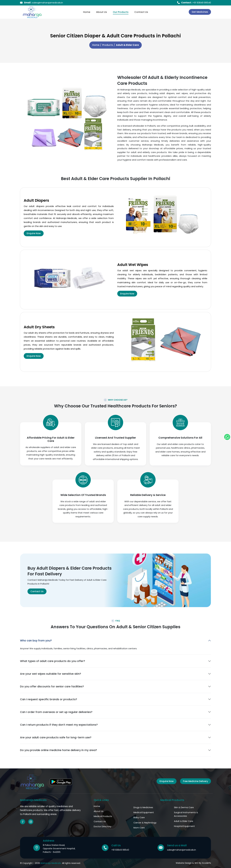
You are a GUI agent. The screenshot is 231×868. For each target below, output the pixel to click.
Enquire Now (34, 248)
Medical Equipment (144, 812)
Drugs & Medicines (143, 807)
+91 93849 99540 (196, 3)
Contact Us (141, 12)
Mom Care (139, 828)
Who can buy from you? (36, 655)
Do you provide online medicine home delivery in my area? (58, 765)
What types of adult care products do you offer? (53, 675)
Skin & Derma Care (184, 807)
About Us (102, 12)
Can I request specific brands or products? (49, 714)
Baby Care (139, 817)
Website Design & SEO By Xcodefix (193, 863)
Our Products (121, 12)
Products (108, 45)
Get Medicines (200, 12)
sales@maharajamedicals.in (44, 3)
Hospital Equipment (184, 826)
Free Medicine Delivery (195, 781)
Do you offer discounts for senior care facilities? (52, 701)
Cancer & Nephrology (145, 823)
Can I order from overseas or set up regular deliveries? (56, 726)
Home (87, 12)
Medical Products (103, 816)
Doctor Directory (102, 826)
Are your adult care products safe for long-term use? (56, 752)
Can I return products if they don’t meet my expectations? (59, 739)
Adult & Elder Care (184, 821)
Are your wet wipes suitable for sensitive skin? (51, 688)
